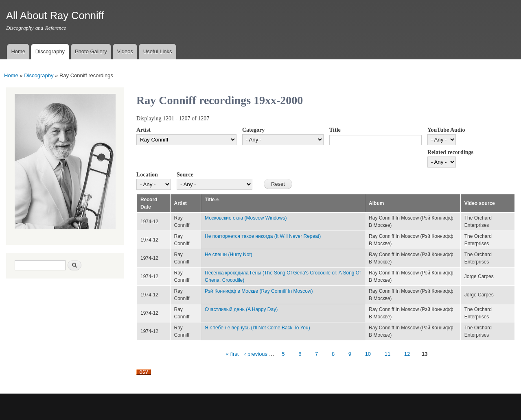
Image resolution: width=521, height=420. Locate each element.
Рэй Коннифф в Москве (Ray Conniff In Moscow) (259, 291)
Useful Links (158, 51)
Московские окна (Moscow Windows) (246, 218)
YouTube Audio (446, 130)
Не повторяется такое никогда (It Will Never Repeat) (263, 236)
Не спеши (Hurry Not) (229, 255)
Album (376, 203)
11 (387, 354)
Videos (125, 51)
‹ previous (256, 354)
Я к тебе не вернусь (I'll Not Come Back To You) (257, 328)
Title (335, 130)
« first (232, 354)
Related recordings (450, 152)
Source (185, 175)
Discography (50, 51)
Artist (143, 130)
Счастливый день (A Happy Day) (241, 309)
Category (253, 130)
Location (147, 175)
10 (368, 354)
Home (18, 51)
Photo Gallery (91, 51)
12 (407, 354)
